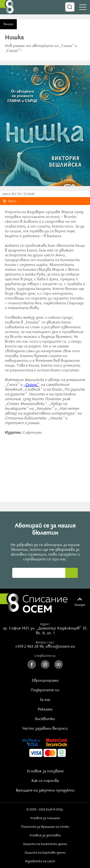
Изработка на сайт (45, 861)
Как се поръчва (45, 781)
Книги (8, 24)
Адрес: (45, 624)
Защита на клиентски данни (45, 844)
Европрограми (45, 681)
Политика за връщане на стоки (45, 827)
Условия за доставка (45, 835)
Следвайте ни (45, 656)
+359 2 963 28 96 (29, 647)
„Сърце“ (31, 385)
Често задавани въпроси (45, 729)
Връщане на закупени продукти (45, 791)
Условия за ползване (45, 771)
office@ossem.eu (60, 647)
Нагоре (80, 605)
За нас (45, 700)
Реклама (45, 710)
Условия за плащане (45, 818)
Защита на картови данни (45, 853)
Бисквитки (45, 719)
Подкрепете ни (45, 690)
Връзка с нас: (45, 642)
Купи (12, 201)
